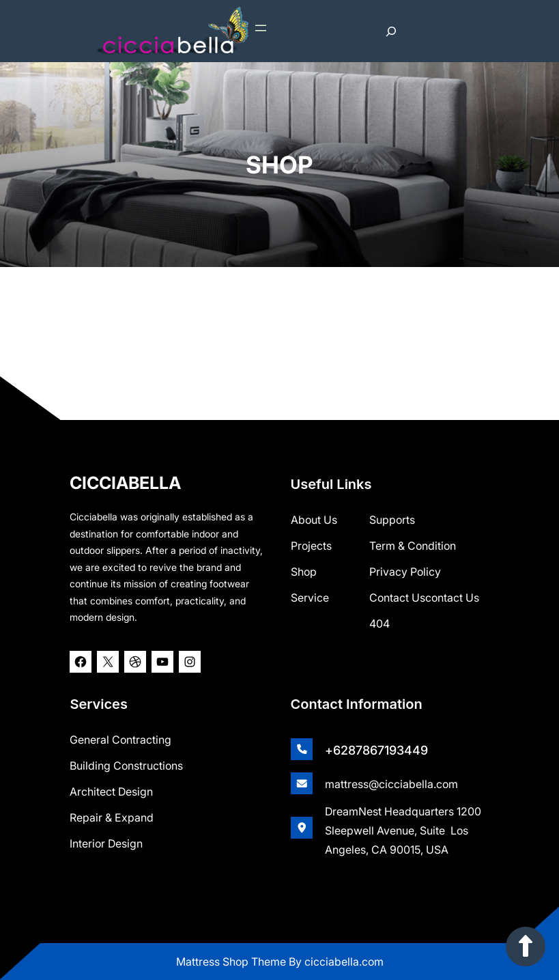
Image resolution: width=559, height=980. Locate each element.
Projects (311, 545)
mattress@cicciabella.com (391, 783)
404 (379, 623)
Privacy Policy (405, 571)
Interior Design (106, 843)
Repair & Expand (112, 817)
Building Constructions (126, 765)
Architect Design (111, 791)
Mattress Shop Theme (232, 962)
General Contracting (120, 739)
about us (314, 519)
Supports (392, 519)
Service (310, 597)
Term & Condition (413, 545)
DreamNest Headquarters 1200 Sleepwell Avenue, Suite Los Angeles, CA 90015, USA (403, 830)
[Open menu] (261, 28)
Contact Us (397, 597)
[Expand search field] (391, 31)
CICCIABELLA (125, 482)
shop (304, 571)
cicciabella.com (344, 962)
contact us (452, 597)
